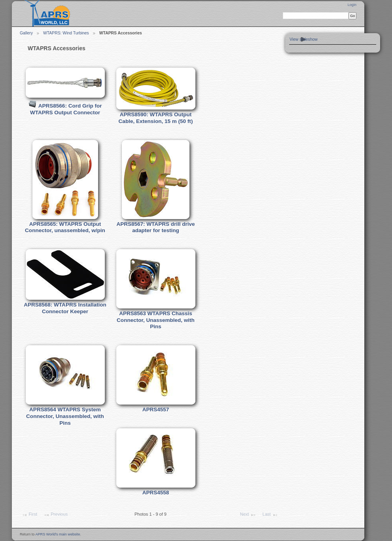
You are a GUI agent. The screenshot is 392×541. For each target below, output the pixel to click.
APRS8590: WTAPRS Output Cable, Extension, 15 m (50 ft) (156, 118)
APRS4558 (156, 493)
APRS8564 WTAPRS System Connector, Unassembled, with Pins (65, 416)
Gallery (26, 33)
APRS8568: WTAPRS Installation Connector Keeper (65, 308)
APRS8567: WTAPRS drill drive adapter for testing (155, 227)
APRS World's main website (58, 534)
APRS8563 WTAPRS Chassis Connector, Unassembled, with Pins (156, 320)
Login (352, 5)
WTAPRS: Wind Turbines (66, 33)
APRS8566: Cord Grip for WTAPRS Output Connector (66, 109)
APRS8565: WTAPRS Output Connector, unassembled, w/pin (65, 227)
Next (248, 515)
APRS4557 (156, 410)
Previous (56, 515)
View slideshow (304, 39)
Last (270, 515)
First (29, 515)
